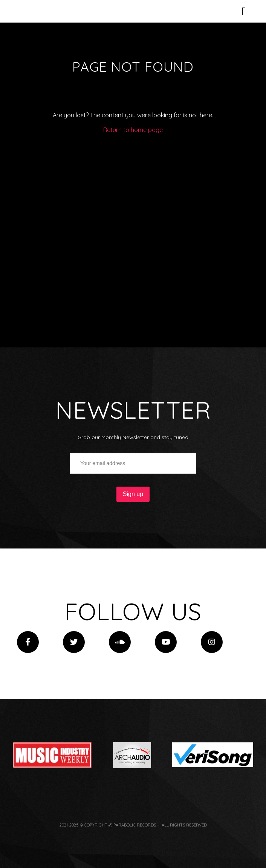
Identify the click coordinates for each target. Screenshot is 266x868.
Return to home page (133, 215)
